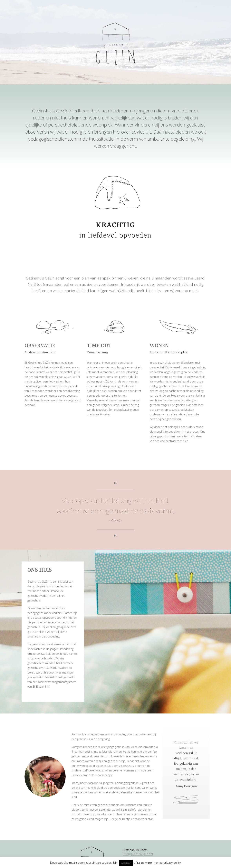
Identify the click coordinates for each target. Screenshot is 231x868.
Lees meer (145, 863)
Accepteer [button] (126, 863)
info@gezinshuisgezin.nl (138, 854)
